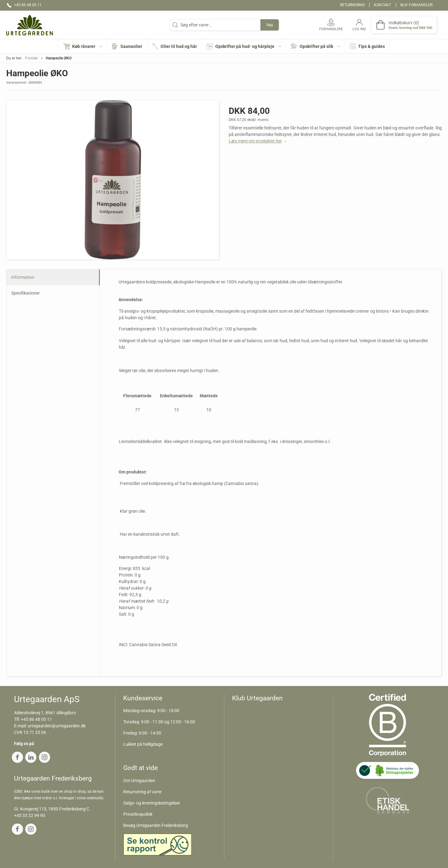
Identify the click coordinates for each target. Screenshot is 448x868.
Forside (31, 58)
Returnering (352, 5)
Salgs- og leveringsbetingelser (152, 803)
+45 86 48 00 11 (36, 719)
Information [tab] (23, 277)
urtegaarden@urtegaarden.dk (57, 726)
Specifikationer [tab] (26, 293)
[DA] (30, 25)
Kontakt (383, 5)
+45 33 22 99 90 (30, 815)
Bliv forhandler (416, 5)
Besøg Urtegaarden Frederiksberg (156, 825)
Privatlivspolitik (138, 814)
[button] (83, 46)
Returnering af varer (142, 792)
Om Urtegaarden (139, 781)
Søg (270, 25)
